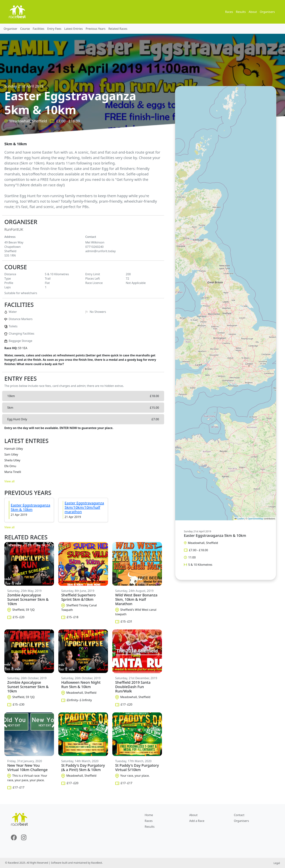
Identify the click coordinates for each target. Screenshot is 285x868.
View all (9, 481)
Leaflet (239, 519)
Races (229, 12)
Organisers (267, 12)
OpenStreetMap (255, 519)
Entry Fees (54, 29)
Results (241, 12)
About (253, 12)
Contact (239, 815)
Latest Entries (74, 29)
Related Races (118, 29)
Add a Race (197, 821)
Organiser (10, 29)
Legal (277, 863)
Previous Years (96, 29)
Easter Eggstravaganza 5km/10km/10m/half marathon (84, 507)
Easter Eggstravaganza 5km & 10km (30, 507)
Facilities (39, 29)
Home (149, 815)
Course (25, 29)
